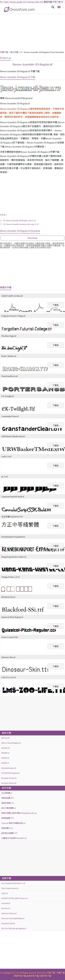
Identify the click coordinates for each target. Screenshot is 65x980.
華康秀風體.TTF (8, 803)
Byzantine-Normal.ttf (9, 778)
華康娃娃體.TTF (8, 798)
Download (32, 238)
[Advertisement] (32, 33)
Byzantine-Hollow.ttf (9, 783)
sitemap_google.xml (18, 2)
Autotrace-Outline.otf (9, 913)
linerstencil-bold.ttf (8, 923)
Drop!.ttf (4, 893)
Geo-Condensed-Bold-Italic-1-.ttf (13, 883)
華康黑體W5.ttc (7, 828)
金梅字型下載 (33, 976)
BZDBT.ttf (5, 763)
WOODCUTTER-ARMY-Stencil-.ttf (14, 898)
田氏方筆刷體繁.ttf (9, 808)
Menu (59, 6)
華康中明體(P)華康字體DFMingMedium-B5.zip (19, 813)
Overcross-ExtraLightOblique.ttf (13, 918)
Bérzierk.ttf (5, 738)
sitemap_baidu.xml (35, 2)
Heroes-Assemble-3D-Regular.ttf (33, 64)
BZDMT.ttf (5, 753)
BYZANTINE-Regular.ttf (10, 773)
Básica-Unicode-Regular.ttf (11, 743)
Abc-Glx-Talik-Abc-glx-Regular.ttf (14, 928)
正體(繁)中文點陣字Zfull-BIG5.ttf (14, 838)
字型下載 (57, 2)
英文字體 (14, 52)
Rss (1, 2)
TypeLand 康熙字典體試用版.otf (13, 823)
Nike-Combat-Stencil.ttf (10, 888)
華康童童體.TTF (8, 818)
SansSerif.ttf (6, 903)
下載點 (56, 305)
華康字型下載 (20, 976)
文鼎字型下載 (45, 976)
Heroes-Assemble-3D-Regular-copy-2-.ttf (21, 221)
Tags (6, 2)
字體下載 (4, 52)
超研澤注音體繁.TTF (9, 833)
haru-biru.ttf (6, 908)
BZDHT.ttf (5, 758)
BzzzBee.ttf (6, 748)
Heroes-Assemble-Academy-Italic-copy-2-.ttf (22, 224)
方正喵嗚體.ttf (7, 793)
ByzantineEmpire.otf (9, 768)
